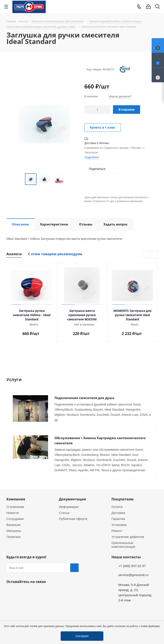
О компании (15, 507)
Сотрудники (15, 519)
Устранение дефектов (128, 537)
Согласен (82, 636)
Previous (147, 254)
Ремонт (117, 531)
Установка (119, 525)
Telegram (157, 614)
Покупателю (122, 499)
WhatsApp (21, 592)
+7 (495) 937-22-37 (132, 566)
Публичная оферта (73, 519)
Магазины (14, 531)
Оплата (117, 507)
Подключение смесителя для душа (84, 398)
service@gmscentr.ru (133, 575)
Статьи (64, 513)
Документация (72, 499)
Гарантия (118, 519)
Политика (13, 537)
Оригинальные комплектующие (123, 545)
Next (154, 254)
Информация (69, 507)
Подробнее (92, 157)
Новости (13, 513)
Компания (16, 499)
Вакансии (13, 525)
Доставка (118, 513)
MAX (32, 592)
